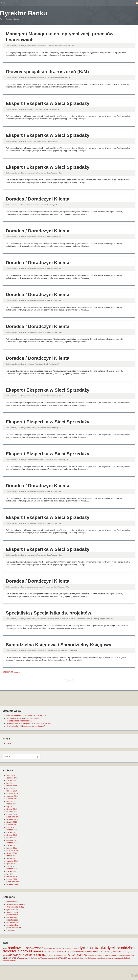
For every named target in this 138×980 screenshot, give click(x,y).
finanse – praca (12, 912)
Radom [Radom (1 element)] (99, 955)
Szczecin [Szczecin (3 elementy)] (7, 958)
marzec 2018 (11, 832)
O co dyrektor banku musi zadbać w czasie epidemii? (27, 716)
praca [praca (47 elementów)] (81, 954)
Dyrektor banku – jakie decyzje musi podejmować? (26, 726)
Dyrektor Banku (24, 13)
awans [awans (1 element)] (5, 949)
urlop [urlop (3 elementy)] (14, 958)
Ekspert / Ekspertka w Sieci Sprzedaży (48, 103)
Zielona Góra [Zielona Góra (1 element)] (7, 961)
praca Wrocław (12, 925)
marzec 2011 (11, 856)
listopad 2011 (12, 848)
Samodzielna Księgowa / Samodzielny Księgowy (59, 645)
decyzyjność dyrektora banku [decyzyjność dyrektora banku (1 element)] (68, 949)
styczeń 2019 (12, 809)
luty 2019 (10, 806)
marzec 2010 (11, 871)
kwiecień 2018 (12, 830)
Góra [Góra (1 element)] (46, 952)
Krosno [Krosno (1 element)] (123, 952)
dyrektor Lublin (12, 910)
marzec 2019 (11, 804)
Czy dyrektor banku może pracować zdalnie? (24, 718)
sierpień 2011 (12, 853)
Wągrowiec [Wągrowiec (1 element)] (84, 958)
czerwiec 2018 (12, 825)
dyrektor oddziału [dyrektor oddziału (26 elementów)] (121, 948)
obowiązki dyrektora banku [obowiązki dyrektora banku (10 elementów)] (27, 955)
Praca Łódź (11, 930)
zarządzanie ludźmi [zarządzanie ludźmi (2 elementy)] (122, 958)
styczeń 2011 (12, 858)
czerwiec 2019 (12, 799)
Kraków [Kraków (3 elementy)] (116, 952)
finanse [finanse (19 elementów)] (38, 951)
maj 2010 (10, 866)
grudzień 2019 (12, 788)
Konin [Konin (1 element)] (103, 952)
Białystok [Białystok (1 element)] (47, 949)
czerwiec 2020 (12, 778)
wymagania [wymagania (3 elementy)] (63, 958)
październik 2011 (13, 851)
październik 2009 (13, 882)
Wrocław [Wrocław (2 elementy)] (44, 958)
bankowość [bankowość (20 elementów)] (34, 948)
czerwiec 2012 (12, 840)
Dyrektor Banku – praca (16, 904)
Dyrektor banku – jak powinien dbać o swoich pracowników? (29, 723)
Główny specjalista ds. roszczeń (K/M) (47, 72)
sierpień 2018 (12, 822)
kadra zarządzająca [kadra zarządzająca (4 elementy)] (67, 952)
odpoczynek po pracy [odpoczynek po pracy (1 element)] (52, 955)
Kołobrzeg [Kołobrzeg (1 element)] (109, 952)
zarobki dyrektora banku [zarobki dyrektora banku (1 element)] (105, 958)
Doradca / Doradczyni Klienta (38, 199)
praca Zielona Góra (14, 928)
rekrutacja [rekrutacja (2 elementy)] (106, 955)
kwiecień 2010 (12, 869)
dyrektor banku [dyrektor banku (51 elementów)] (92, 948)
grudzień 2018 (12, 812)
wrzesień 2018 (12, 819)
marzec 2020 (11, 781)
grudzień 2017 (12, 838)
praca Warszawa (13, 923)
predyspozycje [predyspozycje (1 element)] (91, 955)
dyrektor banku (12, 902)
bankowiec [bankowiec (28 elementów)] (17, 948)
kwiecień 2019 (12, 801)
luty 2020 (10, 783)
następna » (17, 672)
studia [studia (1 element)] (132, 955)
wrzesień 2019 (12, 796)
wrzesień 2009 (12, 884)
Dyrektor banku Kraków (15, 907)
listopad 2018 (12, 814)
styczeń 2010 (12, 877)
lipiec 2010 (11, 864)
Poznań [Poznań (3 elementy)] (71, 955)
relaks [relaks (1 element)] (113, 955)
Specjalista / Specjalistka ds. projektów (48, 613)
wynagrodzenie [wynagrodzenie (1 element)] (74, 958)
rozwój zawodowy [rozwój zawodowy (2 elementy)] (123, 955)
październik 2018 (13, 817)
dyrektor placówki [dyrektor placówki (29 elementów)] (17, 951)
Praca (9, 743)
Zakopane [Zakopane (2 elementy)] (92, 958)
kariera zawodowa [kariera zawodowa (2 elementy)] (85, 952)
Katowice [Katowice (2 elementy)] (97, 952)
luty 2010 (10, 874)
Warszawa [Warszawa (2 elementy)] (21, 958)
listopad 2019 (12, 791)
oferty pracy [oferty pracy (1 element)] (63, 955)
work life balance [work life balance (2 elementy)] (33, 958)
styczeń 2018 (12, 835)
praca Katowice (12, 915)
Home (3, 3)
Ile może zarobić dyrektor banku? (19, 721)
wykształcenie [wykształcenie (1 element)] (53, 958)
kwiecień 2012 (12, 843)
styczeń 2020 (12, 786)
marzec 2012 (11, 845)
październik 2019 (13, 793)
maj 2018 (10, 827)
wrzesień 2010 (12, 861)
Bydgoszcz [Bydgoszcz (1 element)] (54, 949)
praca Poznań (12, 917)
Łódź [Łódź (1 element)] (14, 961)
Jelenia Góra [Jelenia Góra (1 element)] (52, 952)
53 (12, 672)
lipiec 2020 (11, 775)
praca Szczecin (12, 920)
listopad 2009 (12, 879)
